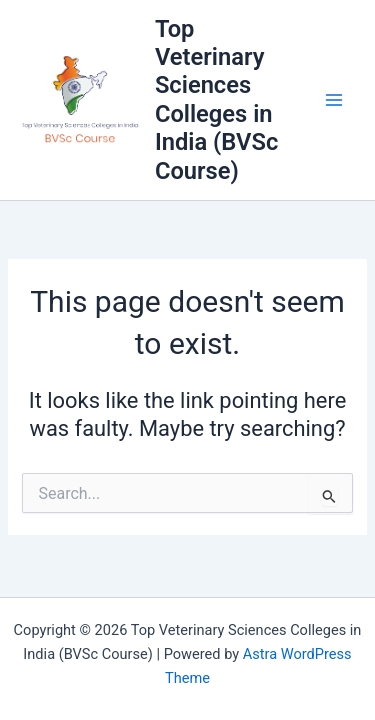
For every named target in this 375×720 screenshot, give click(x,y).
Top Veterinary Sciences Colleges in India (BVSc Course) (216, 100)
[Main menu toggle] (334, 100)
